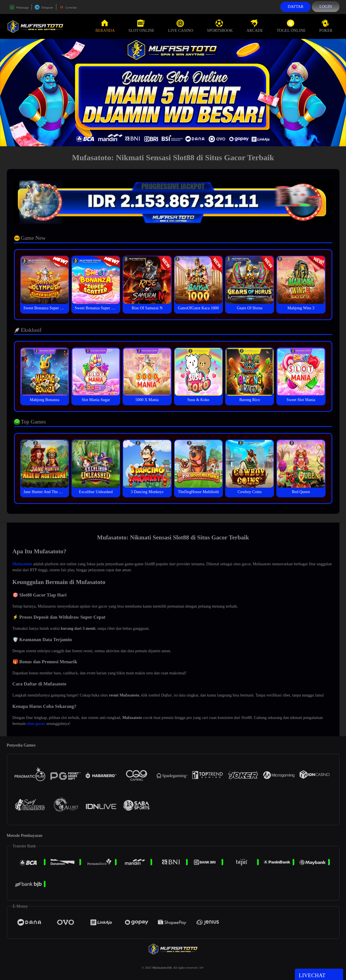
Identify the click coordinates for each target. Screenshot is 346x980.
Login (326, 7)
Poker (326, 26)
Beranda (105, 26)
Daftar (296, 7)
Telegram (44, 7)
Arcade (255, 26)
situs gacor (36, 724)
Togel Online (291, 26)
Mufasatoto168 (162, 968)
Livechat (68, 7)
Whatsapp (19, 7)
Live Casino (181, 26)
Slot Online (141, 26)
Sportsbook (220, 26)
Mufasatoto (22, 564)
